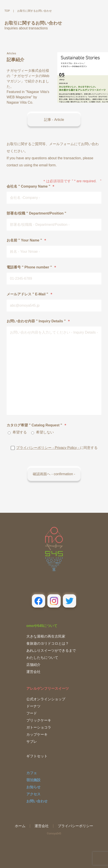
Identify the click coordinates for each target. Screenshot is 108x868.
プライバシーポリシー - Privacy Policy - (48, 448)
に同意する (54, 448)
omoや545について (42, 626)
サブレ (32, 742)
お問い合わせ (37, 801)
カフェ (32, 773)
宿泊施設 (33, 780)
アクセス (33, 794)
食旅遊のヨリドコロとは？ (48, 643)
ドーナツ (33, 706)
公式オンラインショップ (46, 699)
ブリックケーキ (39, 720)
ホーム (20, 826)
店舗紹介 (33, 665)
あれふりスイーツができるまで (51, 651)
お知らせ (33, 787)
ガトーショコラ (39, 727)
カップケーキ (37, 734)
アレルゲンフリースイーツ (48, 689)
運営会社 (33, 672)
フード (32, 713)
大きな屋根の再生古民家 (46, 636)
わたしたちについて (42, 658)
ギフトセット (37, 756)
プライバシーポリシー (75, 826)
